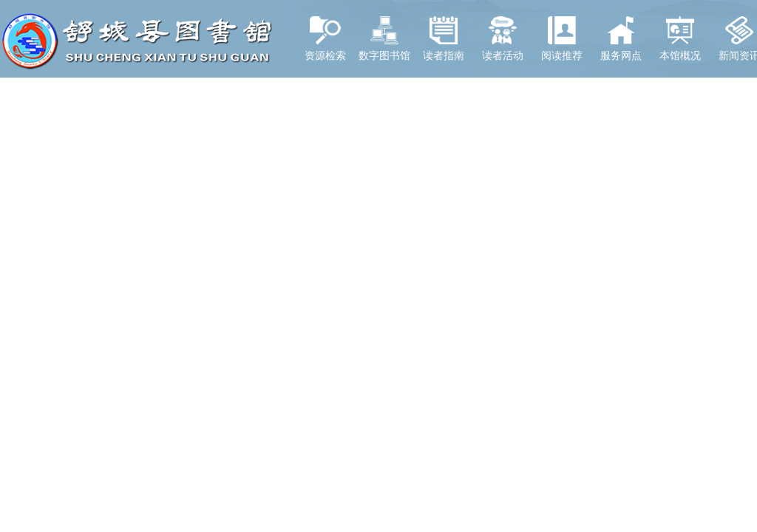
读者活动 (503, 39)
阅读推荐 (562, 39)
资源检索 (325, 39)
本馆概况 (680, 39)
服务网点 (621, 39)
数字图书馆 (384, 39)
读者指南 (444, 39)
